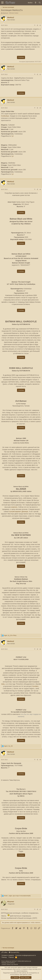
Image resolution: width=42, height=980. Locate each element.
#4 (40, 189)
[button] (2, 3)
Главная (11, 957)
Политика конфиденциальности (26, 955)
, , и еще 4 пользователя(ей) (17, 896)
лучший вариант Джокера (18, 511)
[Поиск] (40, 3)
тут (12, 136)
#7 (40, 909)
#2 (40, 74)
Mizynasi (11, 902)
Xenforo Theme (10, 964)
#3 (40, 108)
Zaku (3, 684)
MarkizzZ (6, 13)
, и (10, 635)
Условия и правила (8, 955)
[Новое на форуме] (35, 3)
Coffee (4, 952)
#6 (40, 760)
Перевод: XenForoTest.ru (8, 963)
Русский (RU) (14, 952)
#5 (40, 649)
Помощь (4, 957)
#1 (40, 25)
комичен (14, 507)
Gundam (35, 686)
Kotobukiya (5, 116)
